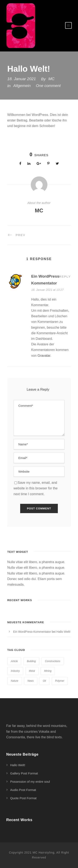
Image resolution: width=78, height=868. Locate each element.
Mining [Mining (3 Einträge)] (48, 671)
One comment (48, 86)
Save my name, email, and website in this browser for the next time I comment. (36, 488)
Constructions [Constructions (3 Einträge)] (53, 661)
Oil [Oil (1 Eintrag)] (44, 681)
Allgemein (22, 86)
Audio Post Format (23, 790)
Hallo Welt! (63, 632)
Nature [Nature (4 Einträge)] (15, 681)
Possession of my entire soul (30, 782)
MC (52, 79)
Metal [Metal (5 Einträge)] (32, 671)
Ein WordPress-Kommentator (32, 632)
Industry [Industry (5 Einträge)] (15, 671)
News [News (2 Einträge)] (31, 681)
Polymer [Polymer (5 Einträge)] (60, 681)
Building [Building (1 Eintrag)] (31, 661)
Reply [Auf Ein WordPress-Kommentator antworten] (65, 276)
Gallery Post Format (24, 773)
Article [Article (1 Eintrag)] (14, 661)
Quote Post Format (23, 798)
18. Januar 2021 (22, 79)
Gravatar (44, 356)
